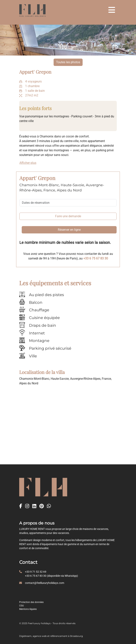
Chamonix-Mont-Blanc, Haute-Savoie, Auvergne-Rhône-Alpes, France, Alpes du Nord (62, 188)
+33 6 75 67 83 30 (96, 258)
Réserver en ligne (69, 230)
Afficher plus (28, 163)
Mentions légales (28, 609)
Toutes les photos (68, 62)
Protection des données (31, 602)
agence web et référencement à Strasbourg (58, 636)
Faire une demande (68, 216)
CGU (22, 606)
